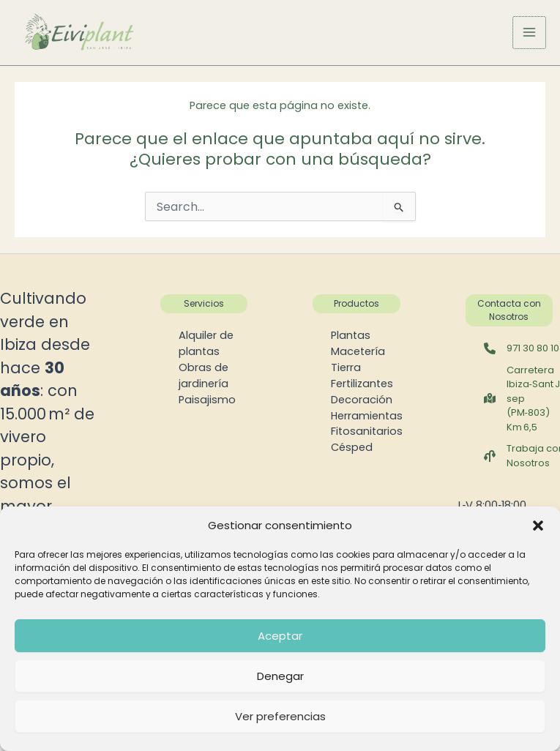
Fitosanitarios (367, 431)
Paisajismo (207, 400)
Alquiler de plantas (206, 343)
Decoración (362, 400)
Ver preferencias (280, 716)
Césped (352, 447)
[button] (538, 526)
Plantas (351, 335)
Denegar (280, 676)
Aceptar (280, 636)
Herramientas (367, 416)
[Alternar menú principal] (529, 33)
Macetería (358, 351)
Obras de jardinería (204, 375)
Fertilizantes (362, 384)
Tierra (346, 367)
